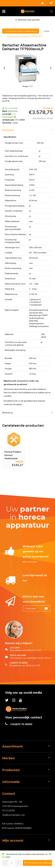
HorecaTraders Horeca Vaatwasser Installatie (13, 455)
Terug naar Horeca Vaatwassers (21, 31)
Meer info (11, 473)
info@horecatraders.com (13, 815)
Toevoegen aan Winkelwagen (38, 863)
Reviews (7, 413)
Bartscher (13, 111)
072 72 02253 (9, 811)
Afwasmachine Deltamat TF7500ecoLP (25, 36)
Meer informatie (30, 562)
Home (47, 31)
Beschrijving (8, 130)
